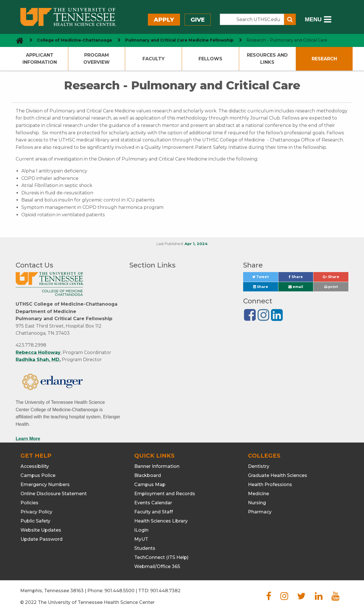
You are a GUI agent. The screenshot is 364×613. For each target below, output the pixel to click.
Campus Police (38, 475)
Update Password (42, 539)
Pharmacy (260, 512)
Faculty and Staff (154, 512)
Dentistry (259, 466)
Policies (29, 503)
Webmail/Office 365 (157, 566)
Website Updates (41, 530)
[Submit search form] (290, 19)
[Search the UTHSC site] (252, 19)
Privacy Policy (36, 512)
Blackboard (148, 475)
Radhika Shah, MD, (38, 360)
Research (324, 59)
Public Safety (35, 521)
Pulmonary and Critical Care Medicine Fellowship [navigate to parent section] (179, 40)
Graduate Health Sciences (278, 475)
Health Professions (270, 485)
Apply (164, 20)
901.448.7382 (165, 591)
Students (145, 548)
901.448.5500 (119, 591)
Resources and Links (267, 59)
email (296, 287)
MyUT (141, 539)
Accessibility (35, 466)
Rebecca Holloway (38, 352)
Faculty (154, 59)
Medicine (258, 494)
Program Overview (97, 59)
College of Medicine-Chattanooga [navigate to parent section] (74, 40)
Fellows (210, 59)
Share (301, 278)
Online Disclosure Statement (54, 494)
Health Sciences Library (161, 521)
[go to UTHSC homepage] (17, 40)
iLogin (141, 530)
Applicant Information (40, 59)
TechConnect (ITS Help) (161, 557)
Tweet (265, 278)
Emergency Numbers (45, 485)
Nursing (257, 503)
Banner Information (157, 466)
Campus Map (150, 485)
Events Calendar (153, 503)
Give (198, 20)
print (331, 287)
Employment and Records (165, 494)
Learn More (28, 439)
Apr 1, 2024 (196, 244)
